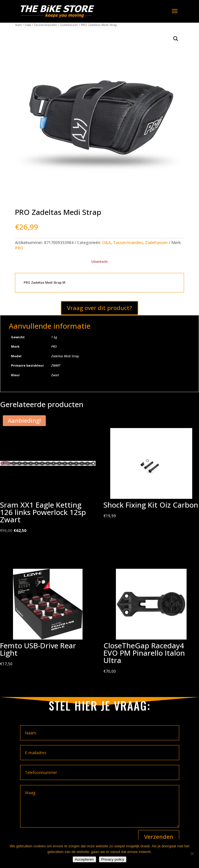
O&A (28, 25)
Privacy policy (113, 859)
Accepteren (84, 859)
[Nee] (192, 854)
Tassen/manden (46, 25)
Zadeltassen (69, 25)
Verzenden (159, 837)
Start (18, 25)
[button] (176, 39)
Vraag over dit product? (99, 308)
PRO (19, 248)
